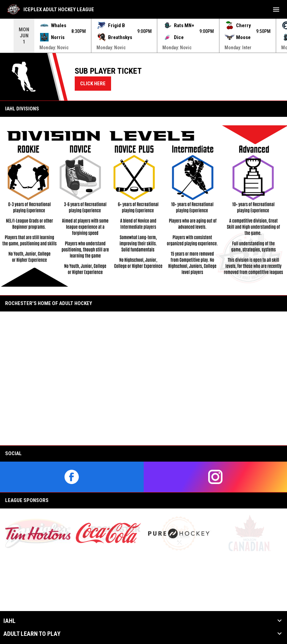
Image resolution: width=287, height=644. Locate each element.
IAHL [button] (10, 621)
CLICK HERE (93, 84)
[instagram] (216, 477)
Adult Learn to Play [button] (32, 634)
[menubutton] (276, 10)
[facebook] (72, 477)
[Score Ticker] (143, 36)
